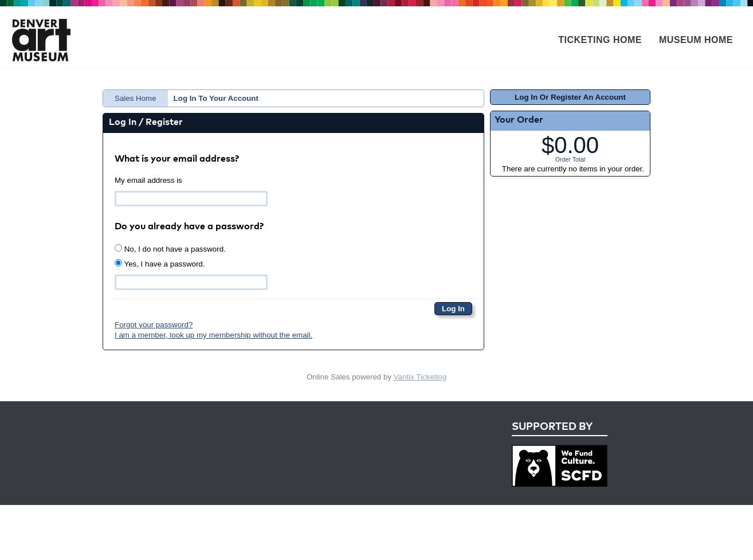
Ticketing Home (600, 40)
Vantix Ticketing (420, 377)
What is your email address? (177, 159)
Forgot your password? (154, 325)
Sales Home (136, 98)
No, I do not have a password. (170, 249)
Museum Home (696, 40)
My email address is (148, 180)
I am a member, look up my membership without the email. (213, 335)
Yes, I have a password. (160, 264)
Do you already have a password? (189, 227)
